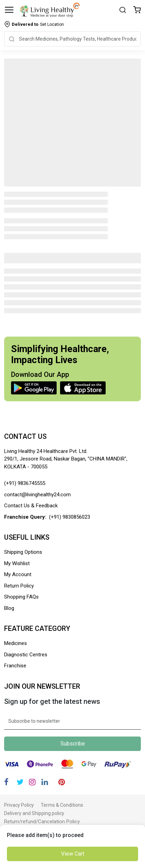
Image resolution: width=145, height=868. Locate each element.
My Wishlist (17, 563)
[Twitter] (20, 782)
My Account (18, 574)
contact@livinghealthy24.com (37, 495)
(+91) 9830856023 (70, 517)
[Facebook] (6, 782)
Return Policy (19, 586)
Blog (9, 608)
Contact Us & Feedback (31, 506)
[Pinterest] (62, 782)
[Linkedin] (45, 782)
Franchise (15, 666)
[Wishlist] (137, 10)
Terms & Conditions (62, 805)
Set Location (38, 24)
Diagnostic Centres (26, 655)
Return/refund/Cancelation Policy (42, 822)
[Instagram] (32, 782)
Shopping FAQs (21, 597)
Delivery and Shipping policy (34, 813)
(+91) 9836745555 (25, 483)
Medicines (16, 643)
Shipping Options (23, 552)
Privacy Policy (19, 805)
